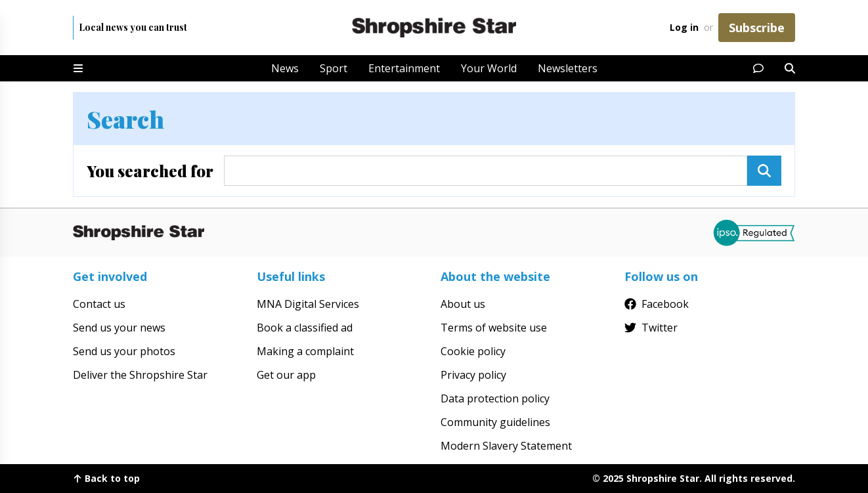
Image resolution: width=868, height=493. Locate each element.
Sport (334, 68)
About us (463, 304)
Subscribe (757, 28)
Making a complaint (305, 351)
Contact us (99, 304)
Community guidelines (495, 422)
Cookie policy (473, 351)
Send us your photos (124, 351)
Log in (684, 27)
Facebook (657, 304)
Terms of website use (494, 328)
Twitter (651, 328)
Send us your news (119, 328)
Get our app (286, 375)
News (285, 68)
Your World (489, 68)
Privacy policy (473, 375)
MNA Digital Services (308, 304)
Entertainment (404, 68)
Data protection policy (495, 398)
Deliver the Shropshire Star (140, 375)
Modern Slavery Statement (506, 446)
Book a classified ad (305, 328)
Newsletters (568, 68)
